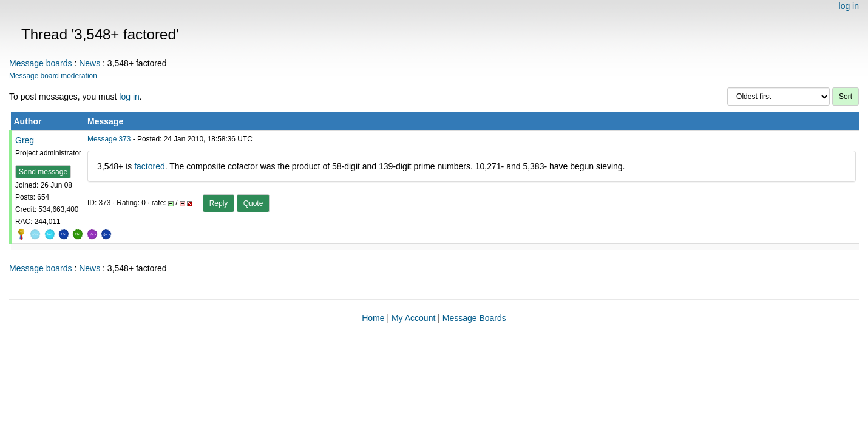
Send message (43, 172)
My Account (413, 318)
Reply (219, 203)
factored (150, 166)
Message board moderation (53, 76)
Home (373, 318)
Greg (25, 140)
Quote (253, 203)
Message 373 (109, 139)
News (90, 63)
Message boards (41, 63)
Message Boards (474, 318)
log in (849, 6)
